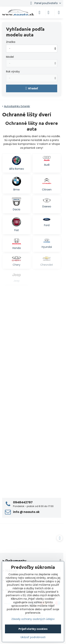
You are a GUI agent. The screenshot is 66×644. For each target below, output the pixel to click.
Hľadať (32, 88)
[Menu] (59, 13)
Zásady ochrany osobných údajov (33, 619)
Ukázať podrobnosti (33, 637)
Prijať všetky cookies (33, 629)
